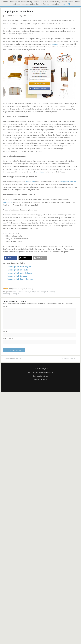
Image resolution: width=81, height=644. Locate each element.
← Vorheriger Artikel (12, 359)
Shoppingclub (15, 294)
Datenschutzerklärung (40, 376)
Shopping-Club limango (17, 276)
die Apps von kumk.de (68, 182)
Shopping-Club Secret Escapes (20, 279)
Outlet (32, 292)
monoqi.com (55, 44)
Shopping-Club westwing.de (19, 267)
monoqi (27, 292)
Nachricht (7, 306)
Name (6, 331)
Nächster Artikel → (70, 359)
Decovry (14, 292)
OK (69, 4)
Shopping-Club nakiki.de (17, 270)
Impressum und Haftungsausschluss (40, 372)
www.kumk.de (42, 380)
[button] (11, 258)
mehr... (63, 4)
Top (41, 386)
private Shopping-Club (41, 292)
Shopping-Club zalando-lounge (20, 273)
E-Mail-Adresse (9, 339)
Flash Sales (21, 292)
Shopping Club (43, 369)
